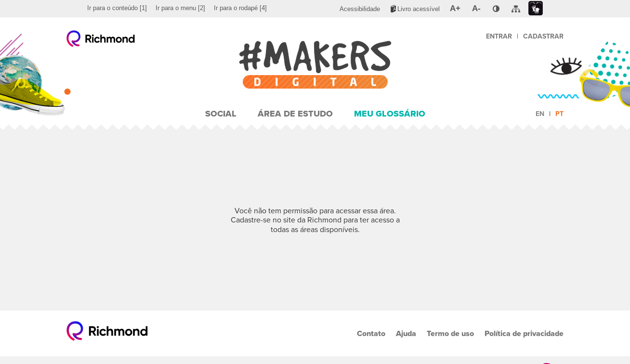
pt (559, 114)
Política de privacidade (524, 333)
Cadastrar (543, 36)
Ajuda (406, 333)
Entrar (499, 36)
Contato (371, 333)
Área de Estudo (295, 114)
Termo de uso (450, 333)
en (540, 114)
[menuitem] (117, 8)
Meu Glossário (390, 114)
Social (221, 114)
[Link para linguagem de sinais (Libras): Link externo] (536, 8)
